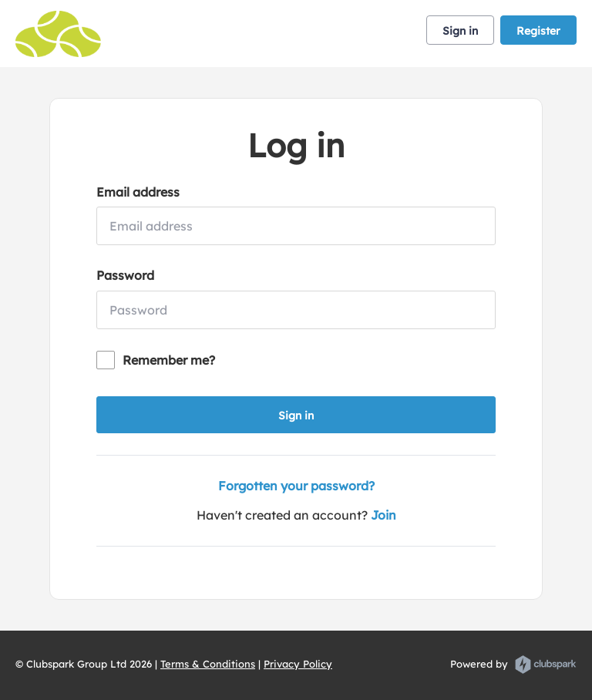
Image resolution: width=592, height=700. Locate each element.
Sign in (460, 31)
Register (538, 31)
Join (383, 515)
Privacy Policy (298, 664)
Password (125, 275)
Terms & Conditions (208, 664)
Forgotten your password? (296, 486)
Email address (138, 192)
